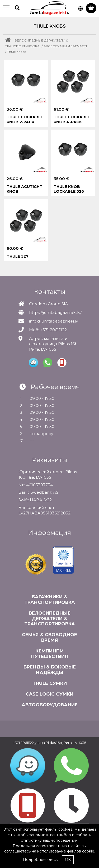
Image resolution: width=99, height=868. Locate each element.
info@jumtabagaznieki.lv (53, 321)
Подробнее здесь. (41, 860)
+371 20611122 (23, 743)
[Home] (9, 40)
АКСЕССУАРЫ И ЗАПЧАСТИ (66, 46)
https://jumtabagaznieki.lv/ (55, 312)
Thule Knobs (16, 52)
